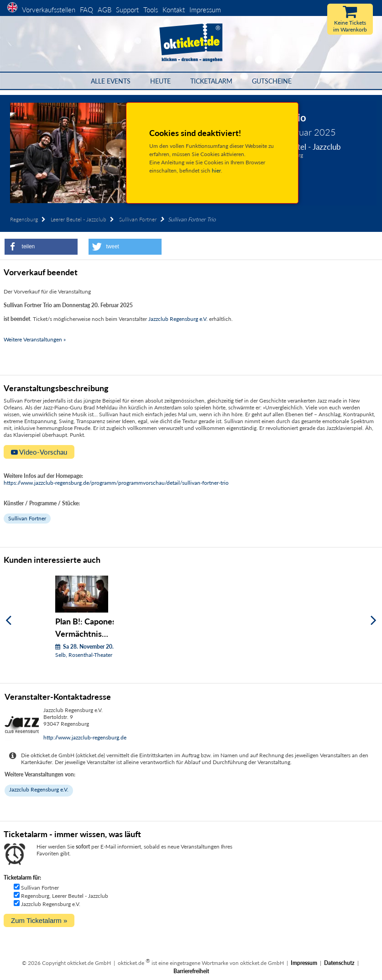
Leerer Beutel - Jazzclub (78, 219)
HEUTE (160, 81)
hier (216, 170)
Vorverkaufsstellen (49, 10)
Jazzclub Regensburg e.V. (178, 319)
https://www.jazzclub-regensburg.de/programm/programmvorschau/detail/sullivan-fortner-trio (116, 483)
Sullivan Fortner (138, 219)
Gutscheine (272, 81)
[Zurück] (8, 620)
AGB (105, 10)
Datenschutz (339, 963)
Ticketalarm (211, 81)
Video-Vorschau (39, 452)
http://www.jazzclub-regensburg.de (85, 737)
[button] (41, 247)
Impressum (205, 10)
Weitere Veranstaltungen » (35, 339)
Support (127, 10)
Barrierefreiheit (191, 971)
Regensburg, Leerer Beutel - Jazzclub (65, 896)
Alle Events (111, 81)
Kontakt (174, 10)
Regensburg (24, 219)
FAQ (86, 10)
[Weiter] (374, 620)
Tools (151, 10)
